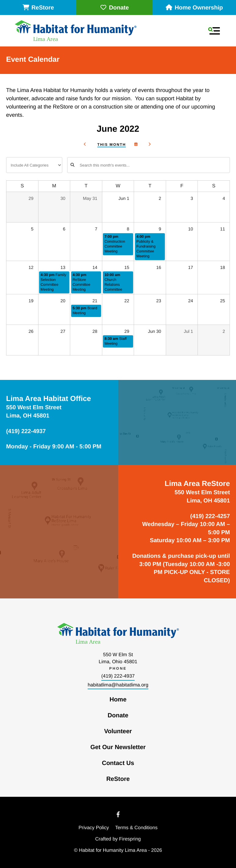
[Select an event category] (34, 165)
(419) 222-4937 (118, 676)
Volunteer (118, 731)
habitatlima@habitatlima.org (118, 685)
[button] (214, 31)
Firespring (130, 839)
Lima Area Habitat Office (49, 399)
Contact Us (118, 763)
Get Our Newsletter (118, 747)
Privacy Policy (94, 828)
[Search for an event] (149, 165)
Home (118, 700)
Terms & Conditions (136, 828)
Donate (114, 8)
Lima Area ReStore (197, 484)
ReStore (38, 8)
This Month (112, 145)
